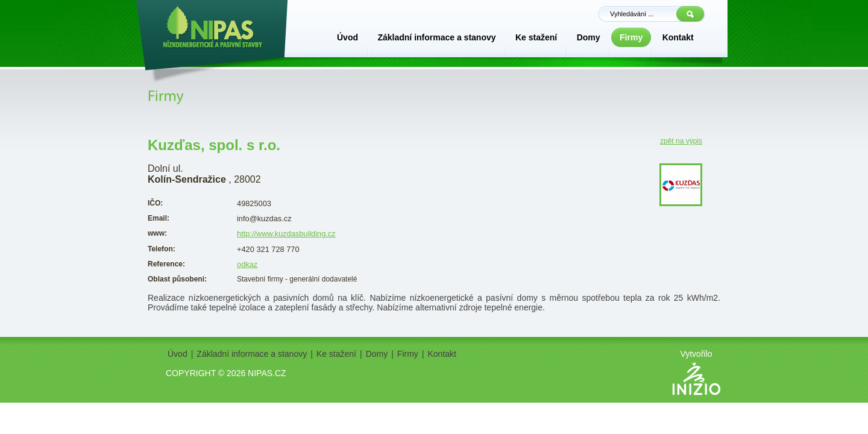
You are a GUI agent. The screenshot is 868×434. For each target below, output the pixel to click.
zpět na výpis (681, 141)
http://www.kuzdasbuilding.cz (286, 234)
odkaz (247, 264)
